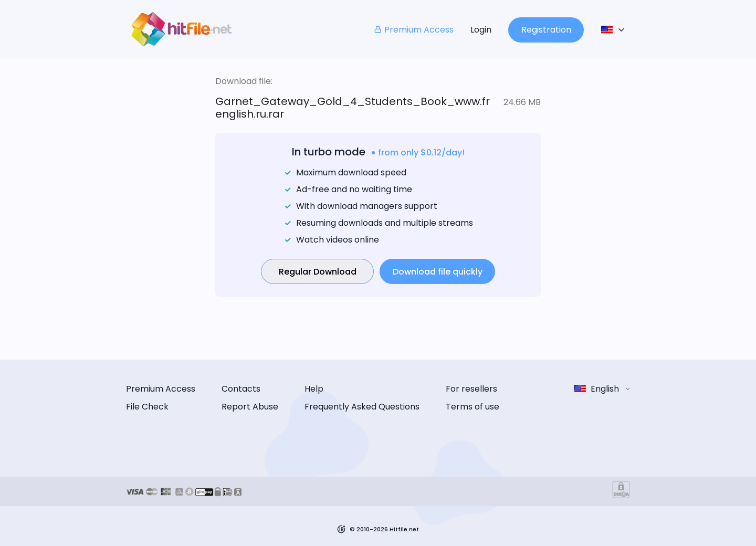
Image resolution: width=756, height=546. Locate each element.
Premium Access (413, 30)
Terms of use (472, 407)
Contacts (241, 389)
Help (314, 389)
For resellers (471, 389)
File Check (147, 407)
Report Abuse (250, 407)
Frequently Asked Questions (362, 407)
